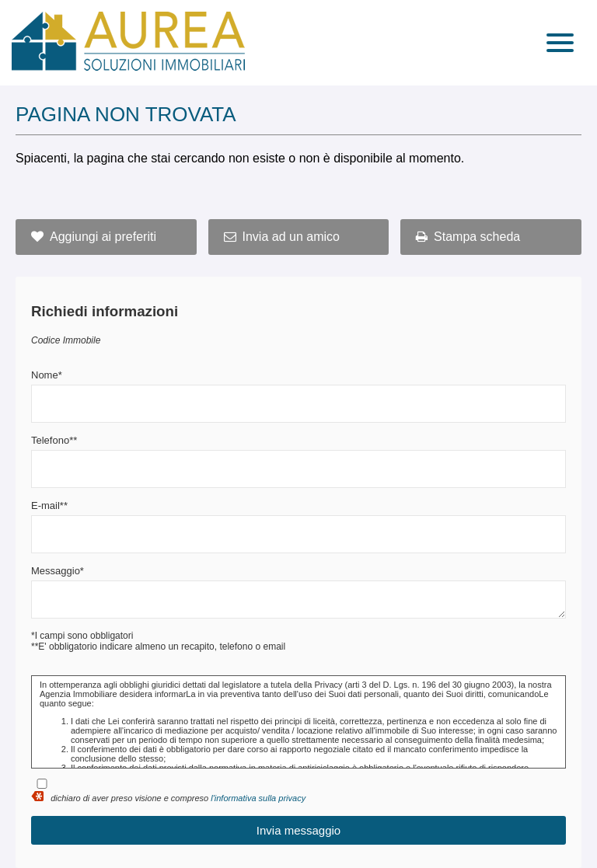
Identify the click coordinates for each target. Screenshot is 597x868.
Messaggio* (58, 571)
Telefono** (54, 440)
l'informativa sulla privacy (258, 798)
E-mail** (49, 505)
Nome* (47, 375)
